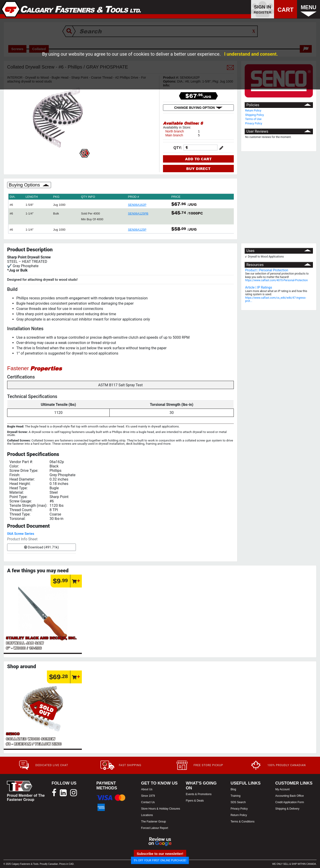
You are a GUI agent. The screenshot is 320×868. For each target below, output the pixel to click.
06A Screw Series (21, 534)
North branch (175, 131)
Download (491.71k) (41, 547)
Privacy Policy (254, 123)
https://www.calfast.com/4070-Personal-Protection (276, 280)
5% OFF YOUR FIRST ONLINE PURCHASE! (160, 860)
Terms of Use (253, 119)
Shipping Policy (254, 115)
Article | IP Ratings (259, 288)
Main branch (174, 135)
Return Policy (253, 111)
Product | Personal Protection (267, 270)
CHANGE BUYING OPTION (198, 108)
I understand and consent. (251, 54)
